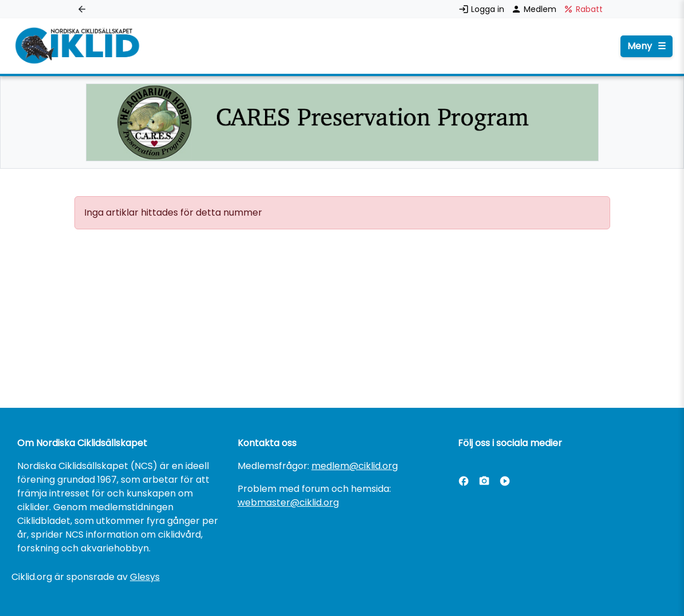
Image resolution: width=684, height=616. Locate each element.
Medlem (535, 9)
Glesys (145, 577)
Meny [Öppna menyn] (647, 46)
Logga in (483, 9)
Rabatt (583, 9)
